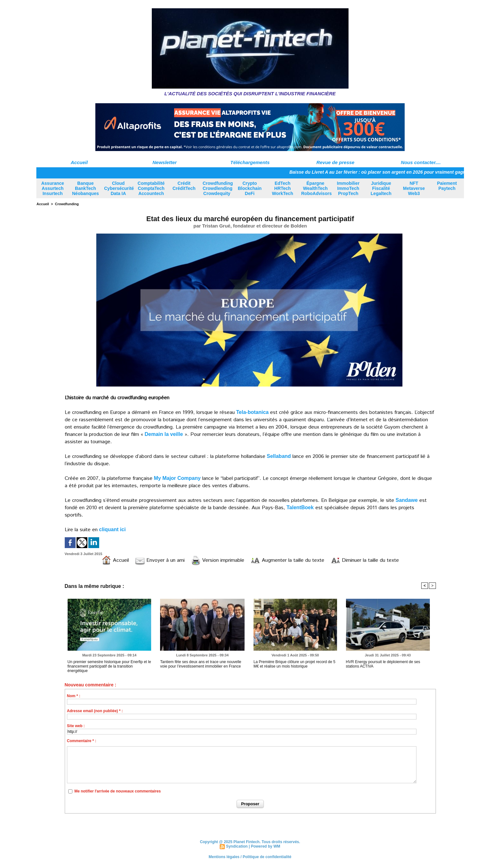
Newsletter (165, 162)
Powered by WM (266, 846)
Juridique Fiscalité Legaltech (381, 188)
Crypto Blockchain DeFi (250, 188)
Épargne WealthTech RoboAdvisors (317, 188)
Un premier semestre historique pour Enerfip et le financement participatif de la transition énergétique (109, 666)
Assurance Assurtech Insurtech (53, 188)
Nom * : (74, 696)
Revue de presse (335, 162)
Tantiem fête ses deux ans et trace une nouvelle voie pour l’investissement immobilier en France (201, 664)
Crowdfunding (67, 204)
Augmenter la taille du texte (287, 560)
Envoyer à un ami (160, 560)
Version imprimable (218, 560)
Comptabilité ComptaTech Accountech (151, 188)
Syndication (237, 846)
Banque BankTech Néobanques (85, 188)
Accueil (79, 162)
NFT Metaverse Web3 (414, 188)
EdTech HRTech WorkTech (283, 188)
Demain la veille (164, 434)
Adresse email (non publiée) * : (95, 711)
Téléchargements (250, 162)
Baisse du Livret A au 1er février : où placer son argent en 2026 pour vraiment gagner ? (384, 172)
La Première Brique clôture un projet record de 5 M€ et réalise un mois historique (294, 664)
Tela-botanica (253, 412)
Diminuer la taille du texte (365, 560)
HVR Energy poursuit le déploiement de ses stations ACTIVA (383, 664)
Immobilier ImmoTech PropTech (348, 188)
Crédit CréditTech (184, 186)
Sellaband (279, 456)
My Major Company (177, 478)
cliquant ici (113, 529)
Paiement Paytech (447, 186)
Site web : (76, 726)
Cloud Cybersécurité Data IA (119, 188)
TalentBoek (300, 507)
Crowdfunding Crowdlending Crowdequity (218, 188)
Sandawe (407, 500)
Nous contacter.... (421, 162)
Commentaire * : (82, 741)
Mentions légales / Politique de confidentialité (250, 857)
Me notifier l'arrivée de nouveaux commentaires (118, 791)
